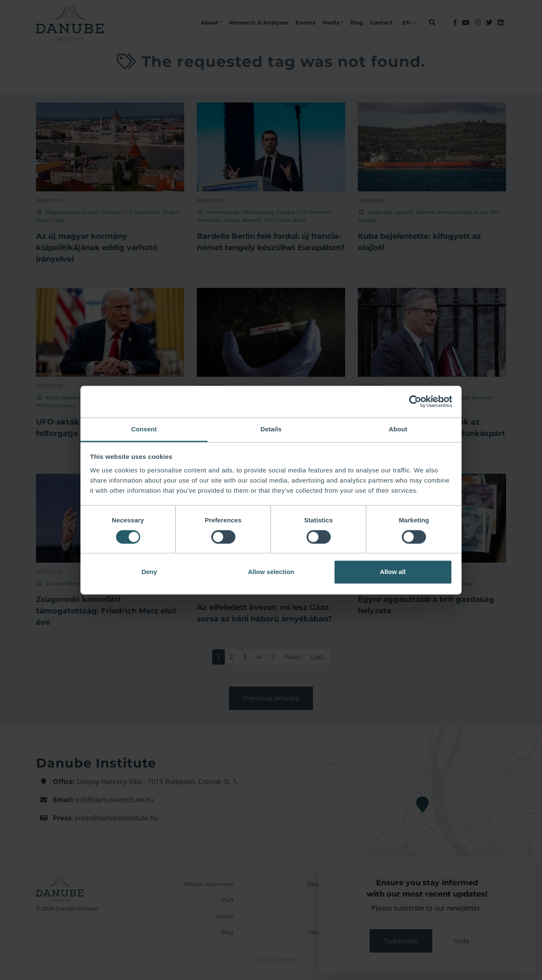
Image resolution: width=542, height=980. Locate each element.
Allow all (393, 572)
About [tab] (398, 429)
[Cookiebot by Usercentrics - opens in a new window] (415, 401)
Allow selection (271, 572)
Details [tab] (271, 429)
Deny (149, 572)
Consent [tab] (144, 429)
